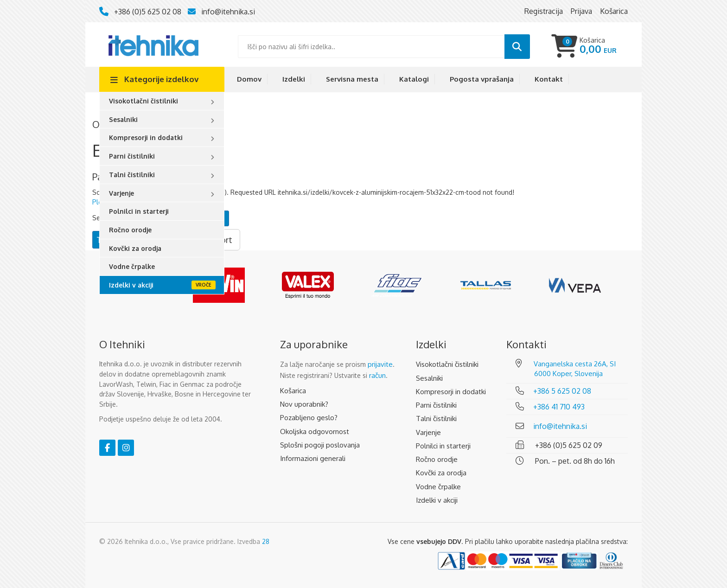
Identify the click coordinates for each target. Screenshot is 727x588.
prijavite (380, 364)
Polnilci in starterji (139, 211)
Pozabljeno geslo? (309, 418)
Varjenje (121, 193)
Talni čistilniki (132, 175)
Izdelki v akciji (131, 285)
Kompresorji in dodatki (146, 137)
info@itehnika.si (228, 12)
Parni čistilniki (132, 156)
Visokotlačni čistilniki (143, 101)
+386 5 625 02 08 (562, 391)
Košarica (293, 391)
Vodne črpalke (132, 266)
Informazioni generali (313, 458)
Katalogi (414, 79)
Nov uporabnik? (304, 404)
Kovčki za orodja (135, 248)
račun (377, 375)
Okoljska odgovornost (315, 431)
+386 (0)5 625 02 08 (148, 12)
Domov (249, 79)
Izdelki (294, 79)
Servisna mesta (352, 79)
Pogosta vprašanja (482, 79)
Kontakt (549, 79)
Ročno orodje (130, 230)
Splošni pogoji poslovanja (320, 445)
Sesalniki (123, 119)
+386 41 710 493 (559, 407)
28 (266, 541)
